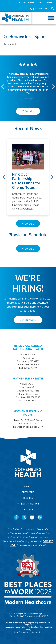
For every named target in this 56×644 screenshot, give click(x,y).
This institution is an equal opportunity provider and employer (27, 624)
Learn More (28, 320)
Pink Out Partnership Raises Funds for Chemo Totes (26, 181)
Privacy (28, 630)
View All (28, 111)
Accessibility (37, 632)
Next (53, 87)
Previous (3, 87)
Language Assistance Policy (14, 627)
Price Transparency (22, 632)
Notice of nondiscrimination (40, 627)
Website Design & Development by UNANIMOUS (29, 616)
